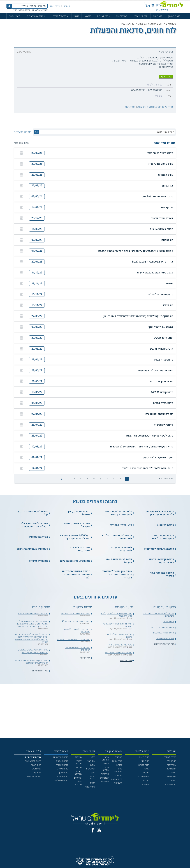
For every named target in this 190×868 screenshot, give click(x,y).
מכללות (173, 773)
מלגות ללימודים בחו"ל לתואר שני (119, 653)
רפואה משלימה (78, 773)
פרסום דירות (169, 622)
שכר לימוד (172, 765)
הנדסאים (145, 773)
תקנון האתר (36, 765)
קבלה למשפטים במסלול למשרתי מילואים (118, 635)
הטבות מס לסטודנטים (165, 638)
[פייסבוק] (93, 830)
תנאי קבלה (172, 761)
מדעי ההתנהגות (118, 770)
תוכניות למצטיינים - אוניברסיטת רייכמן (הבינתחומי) (158, 615)
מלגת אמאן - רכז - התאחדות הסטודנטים (74, 640)
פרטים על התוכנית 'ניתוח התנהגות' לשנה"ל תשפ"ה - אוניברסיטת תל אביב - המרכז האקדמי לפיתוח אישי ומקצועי (32, 624)
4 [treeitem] (107, 479)
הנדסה (106, 764)
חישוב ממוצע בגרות (33, 761)
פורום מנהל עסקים (60, 757)
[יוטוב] (99, 830)
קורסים (146, 780)
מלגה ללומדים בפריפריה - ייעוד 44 (76, 613)
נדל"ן (93, 757)
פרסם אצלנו (55, 6)
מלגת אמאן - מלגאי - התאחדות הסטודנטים (77, 649)
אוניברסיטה (171, 769)
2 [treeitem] (120, 479)
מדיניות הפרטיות (34, 776)
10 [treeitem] (68, 479)
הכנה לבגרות (103, 16)
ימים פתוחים (171, 776)
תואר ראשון (174, 16)
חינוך (93, 773)
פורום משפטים (62, 761)
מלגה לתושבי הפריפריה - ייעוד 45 (76, 621)
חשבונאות (118, 783)
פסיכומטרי (122, 16)
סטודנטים (171, 24)
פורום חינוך (63, 773)
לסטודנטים (36, 769)
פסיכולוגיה (104, 782)
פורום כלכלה (63, 769)
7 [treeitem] (87, 479)
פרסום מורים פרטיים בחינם (163, 627)
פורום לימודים (170, 784)
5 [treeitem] (100, 479)
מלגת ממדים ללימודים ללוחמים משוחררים (77, 630)
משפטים (118, 757)
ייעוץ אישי (15, 16)
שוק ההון (91, 761)
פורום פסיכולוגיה (61, 780)
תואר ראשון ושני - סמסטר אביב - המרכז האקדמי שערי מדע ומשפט (32, 662)
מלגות (77, 16)
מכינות (146, 769)
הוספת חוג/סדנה (23, 132)
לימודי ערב (145, 784)
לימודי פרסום (79, 762)
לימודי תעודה (140, 16)
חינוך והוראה (117, 779)
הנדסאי (88, 16)
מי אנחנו (67, 6)
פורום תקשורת (62, 765)
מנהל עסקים (117, 761)
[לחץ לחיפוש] (37, 132)
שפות (93, 765)
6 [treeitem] (94, 479)
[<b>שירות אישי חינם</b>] (33, 757)
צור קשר (37, 773)
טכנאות (78, 767)
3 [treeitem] (114, 479)
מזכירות (78, 757)
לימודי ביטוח (90, 787)
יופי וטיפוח (91, 769)
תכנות (93, 783)
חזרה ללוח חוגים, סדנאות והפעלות (155, 107)
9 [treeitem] (74, 479)
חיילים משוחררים (36, 16)
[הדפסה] (21, 153)
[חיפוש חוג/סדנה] (107, 132)
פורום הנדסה (63, 776)
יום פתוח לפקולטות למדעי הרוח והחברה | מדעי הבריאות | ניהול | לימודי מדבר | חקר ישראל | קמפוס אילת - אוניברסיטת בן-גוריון (31, 638)
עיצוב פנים (104, 778)
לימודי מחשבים (78, 783)
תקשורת (118, 775)
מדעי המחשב (105, 758)
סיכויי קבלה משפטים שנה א (120, 645)
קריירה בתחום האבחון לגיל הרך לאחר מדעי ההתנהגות (116, 615)
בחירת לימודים (60, 16)
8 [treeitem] (81, 479)
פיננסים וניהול (92, 778)
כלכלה (119, 765)
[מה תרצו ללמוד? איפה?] (30, 6)
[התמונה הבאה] (61, 479)
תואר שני (158, 16)
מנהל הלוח (130, 107)
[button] (95, 153)
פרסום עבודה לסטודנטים (164, 633)
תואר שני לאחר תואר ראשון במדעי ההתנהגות (118, 625)
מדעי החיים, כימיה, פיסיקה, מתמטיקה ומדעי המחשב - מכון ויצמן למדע (32, 651)
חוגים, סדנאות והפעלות (150, 24)
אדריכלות (105, 774)
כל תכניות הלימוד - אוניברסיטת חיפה (33, 613)
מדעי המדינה (106, 769)
